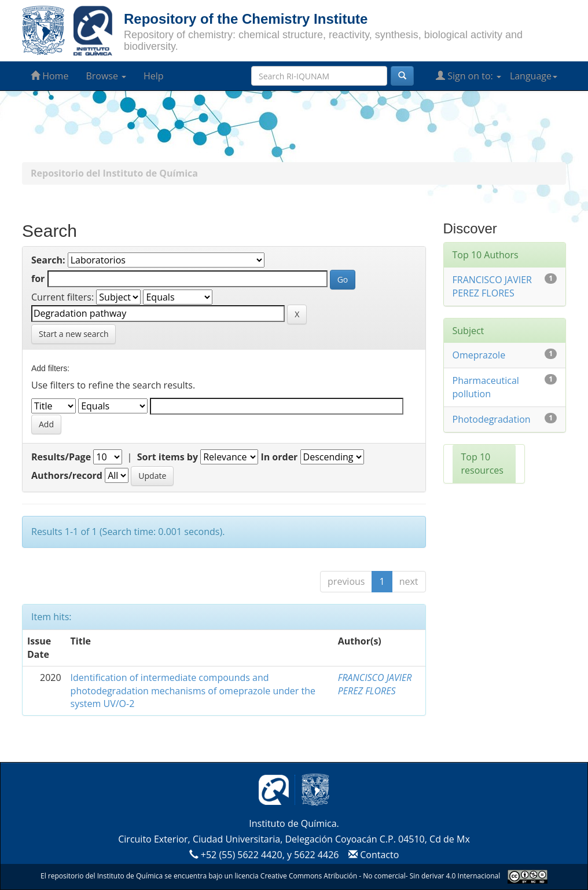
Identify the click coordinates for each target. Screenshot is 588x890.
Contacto (372, 855)
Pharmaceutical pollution (486, 387)
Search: (48, 260)
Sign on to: (468, 76)
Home (49, 76)
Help (154, 76)
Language (534, 76)
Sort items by (168, 457)
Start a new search (73, 334)
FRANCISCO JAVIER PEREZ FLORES (375, 684)
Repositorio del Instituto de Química (114, 173)
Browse (106, 76)
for (38, 279)
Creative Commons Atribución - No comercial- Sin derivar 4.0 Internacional (380, 876)
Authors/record (67, 475)
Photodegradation (492, 419)
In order (279, 457)
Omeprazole (479, 355)
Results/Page (61, 457)
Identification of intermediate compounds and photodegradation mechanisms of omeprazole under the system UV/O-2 (193, 691)
